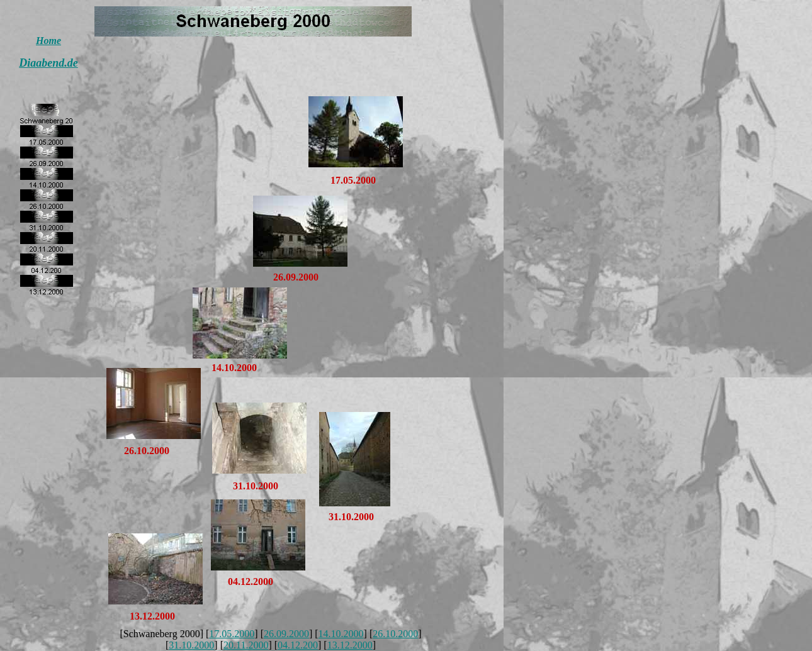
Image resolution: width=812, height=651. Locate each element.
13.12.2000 (350, 645)
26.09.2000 (286, 634)
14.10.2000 (341, 634)
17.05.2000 (232, 634)
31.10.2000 (191, 645)
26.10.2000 (395, 634)
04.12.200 (298, 645)
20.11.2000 (246, 645)
